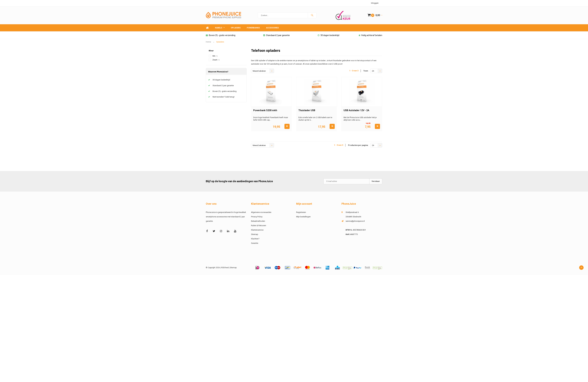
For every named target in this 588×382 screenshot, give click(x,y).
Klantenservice (257, 230)
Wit (215, 56)
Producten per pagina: (358, 145)
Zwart (216, 60)
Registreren (301, 212)
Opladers (236, 28)
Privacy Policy (257, 217)
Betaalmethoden (258, 221)
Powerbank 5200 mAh (265, 110)
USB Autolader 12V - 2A (356, 110)
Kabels (220, 28)
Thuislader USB (307, 110)
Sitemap (255, 234)
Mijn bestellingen (303, 217)
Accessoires (272, 28)
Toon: (366, 71)
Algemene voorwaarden (261, 212)
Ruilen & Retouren (259, 225)
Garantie (255, 243)
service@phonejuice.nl (355, 221)
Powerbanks (253, 28)
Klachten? (255, 239)
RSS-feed (225, 268)
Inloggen (375, 3)
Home (207, 28)
